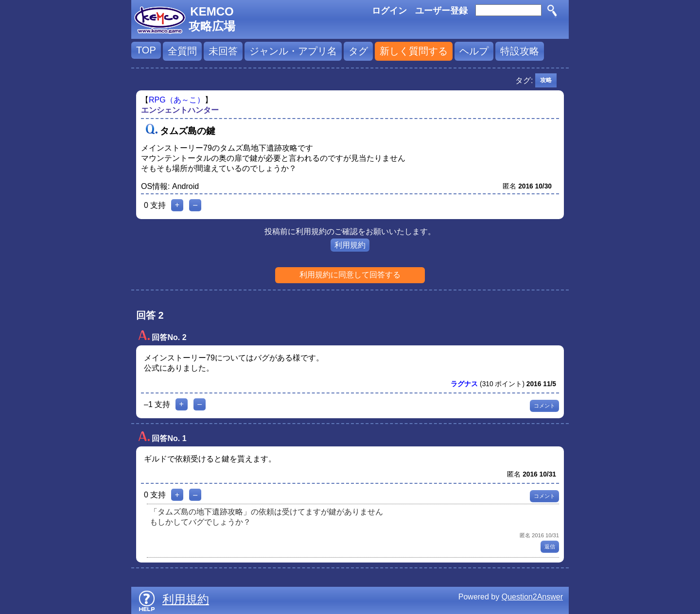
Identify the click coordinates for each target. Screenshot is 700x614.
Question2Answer (532, 597)
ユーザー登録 (441, 11)
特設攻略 (520, 51)
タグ (358, 51)
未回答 (223, 51)
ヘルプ (474, 51)
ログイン (389, 11)
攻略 (546, 80)
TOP (146, 50)
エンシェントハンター (180, 110)
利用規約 (350, 245)
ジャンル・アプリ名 (293, 51)
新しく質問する (414, 51)
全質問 (182, 51)
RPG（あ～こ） (177, 100)
